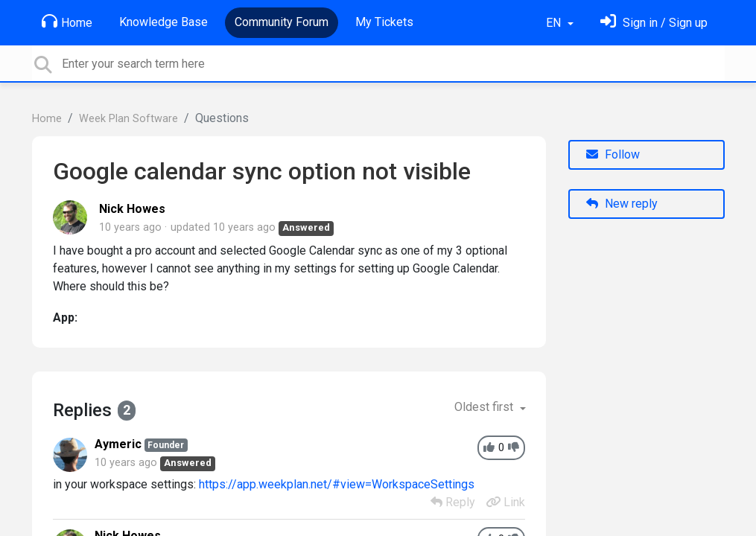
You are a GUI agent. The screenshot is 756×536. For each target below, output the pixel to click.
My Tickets (384, 22)
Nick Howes (132, 209)
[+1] (489, 448)
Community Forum (282, 22)
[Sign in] (654, 23)
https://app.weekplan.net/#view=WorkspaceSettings (337, 484)
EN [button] (555, 23)
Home (67, 22)
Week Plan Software (128, 119)
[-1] (514, 448)
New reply (622, 204)
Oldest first (485, 407)
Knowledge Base (163, 22)
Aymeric (118, 444)
